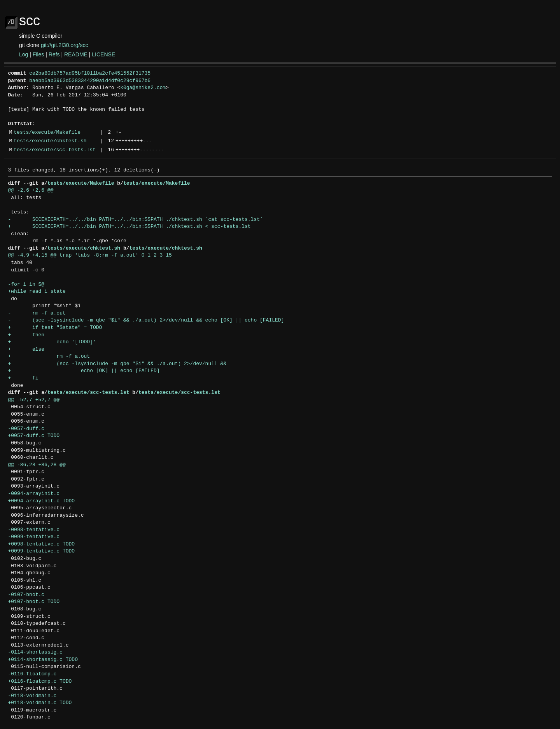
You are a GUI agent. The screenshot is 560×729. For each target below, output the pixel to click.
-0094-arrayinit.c (34, 494)
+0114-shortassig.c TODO (43, 660)
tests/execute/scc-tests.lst (55, 150)
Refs (54, 54)
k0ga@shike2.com (143, 88)
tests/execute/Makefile (47, 133)
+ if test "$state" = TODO (55, 328)
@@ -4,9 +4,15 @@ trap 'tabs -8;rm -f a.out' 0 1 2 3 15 (90, 255)
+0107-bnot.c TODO (34, 602)
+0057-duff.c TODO (34, 436)
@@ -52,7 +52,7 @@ (34, 400)
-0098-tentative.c (34, 530)
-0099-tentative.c (34, 537)
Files (38, 54)
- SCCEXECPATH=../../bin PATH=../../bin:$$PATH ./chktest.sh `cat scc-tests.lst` (136, 220)
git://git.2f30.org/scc (64, 45)
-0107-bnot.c (26, 595)
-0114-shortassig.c (35, 652)
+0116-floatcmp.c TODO (40, 682)
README (76, 54)
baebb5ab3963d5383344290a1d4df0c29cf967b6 (90, 81)
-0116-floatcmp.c (32, 674)
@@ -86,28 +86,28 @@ (37, 465)
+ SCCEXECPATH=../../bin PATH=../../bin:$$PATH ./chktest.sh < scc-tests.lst (129, 227)
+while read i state (37, 292)
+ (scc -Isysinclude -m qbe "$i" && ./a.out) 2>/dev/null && (117, 364)
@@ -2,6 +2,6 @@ (31, 191)
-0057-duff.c (26, 429)
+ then (26, 335)
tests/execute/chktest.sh (50, 141)
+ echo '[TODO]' (52, 342)
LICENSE (103, 54)
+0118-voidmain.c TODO (40, 703)
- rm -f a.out (37, 313)
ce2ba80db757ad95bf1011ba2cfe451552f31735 (90, 73)
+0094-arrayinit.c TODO (42, 501)
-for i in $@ (26, 285)
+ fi (23, 378)
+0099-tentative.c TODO (42, 551)
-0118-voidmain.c (32, 696)
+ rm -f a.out (49, 357)
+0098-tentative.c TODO (42, 544)
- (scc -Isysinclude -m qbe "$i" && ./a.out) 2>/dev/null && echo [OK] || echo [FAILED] (146, 320)
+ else (26, 350)
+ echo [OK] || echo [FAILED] (84, 371)
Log (24, 54)
